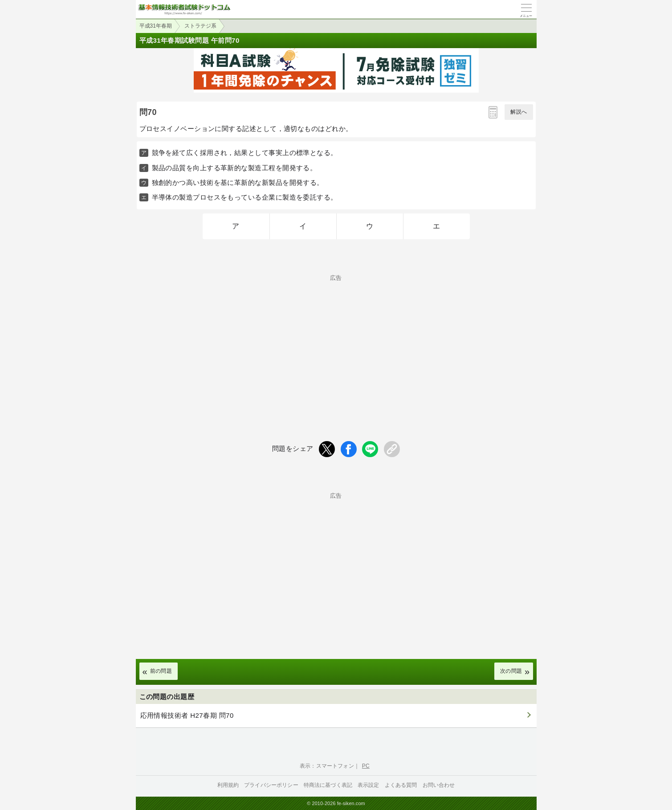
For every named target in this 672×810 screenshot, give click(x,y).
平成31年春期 (156, 26)
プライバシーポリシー (271, 785)
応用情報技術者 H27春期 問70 (187, 715)
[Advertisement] (336, 343)
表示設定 (369, 785)
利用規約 (228, 785)
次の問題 (511, 671)
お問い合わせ (439, 785)
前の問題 (161, 671)
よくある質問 (401, 785)
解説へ (519, 112)
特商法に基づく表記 (328, 785)
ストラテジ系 (200, 26)
